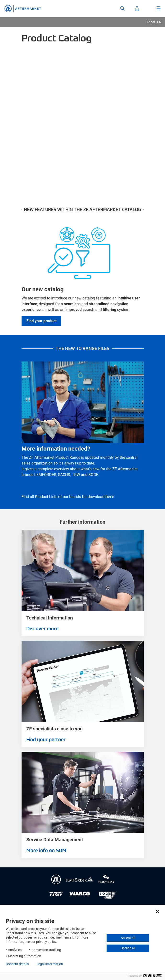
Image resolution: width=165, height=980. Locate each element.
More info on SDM (46, 850)
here (110, 496)
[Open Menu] (159, 8)
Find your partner (46, 739)
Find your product (41, 321)
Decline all (128, 948)
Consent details (17, 964)
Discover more (42, 628)
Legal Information (50, 964)
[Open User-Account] (137, 9)
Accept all (128, 938)
